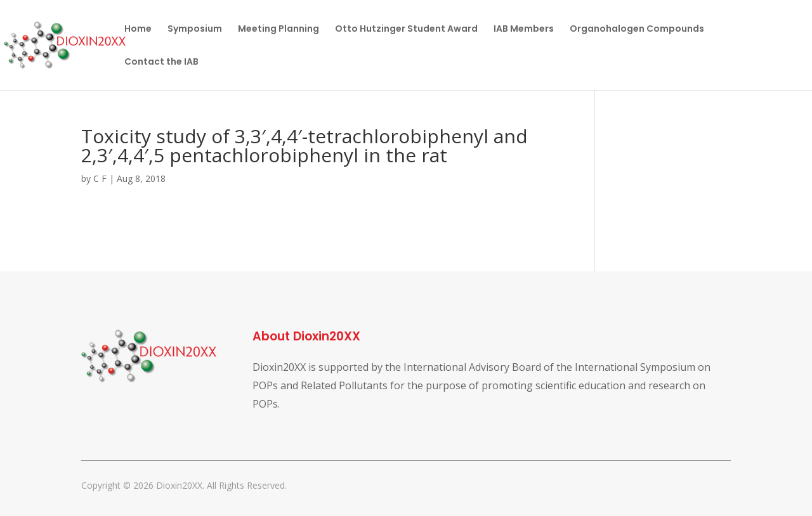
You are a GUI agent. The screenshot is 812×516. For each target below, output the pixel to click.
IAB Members (524, 29)
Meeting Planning (278, 29)
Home (138, 29)
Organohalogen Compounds (637, 29)
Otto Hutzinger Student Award (406, 29)
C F (100, 178)
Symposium (195, 29)
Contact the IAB (161, 62)
